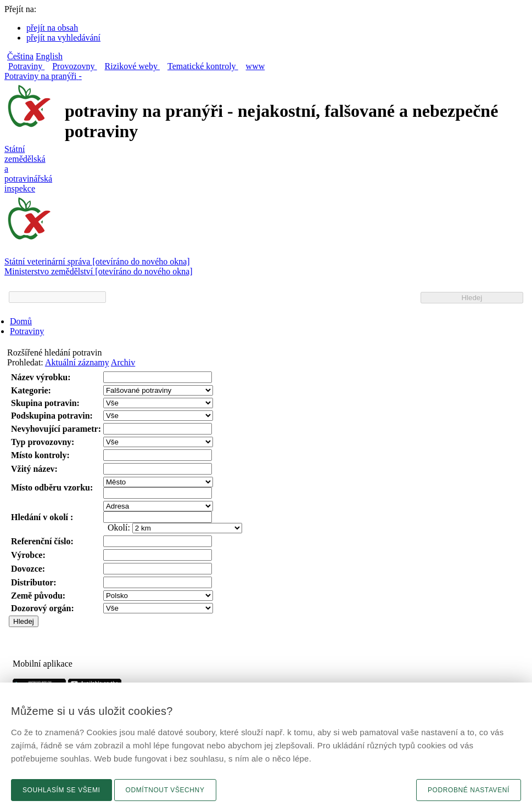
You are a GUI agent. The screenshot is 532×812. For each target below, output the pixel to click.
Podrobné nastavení (469, 790)
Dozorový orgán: (43, 608)
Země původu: (38, 596)
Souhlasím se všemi (61, 790)
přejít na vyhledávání (63, 38)
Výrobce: (28, 555)
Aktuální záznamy (77, 362)
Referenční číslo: (42, 541)
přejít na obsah (52, 28)
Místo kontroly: (40, 455)
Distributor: (34, 582)
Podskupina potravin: (52, 416)
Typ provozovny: (43, 442)
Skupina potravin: (45, 403)
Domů (21, 321)
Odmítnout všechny (165, 790)
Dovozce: (28, 569)
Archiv (123, 362)
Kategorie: (31, 390)
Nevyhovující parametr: (56, 429)
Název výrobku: (41, 377)
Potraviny (27, 331)
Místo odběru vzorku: (52, 487)
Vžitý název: (34, 469)
